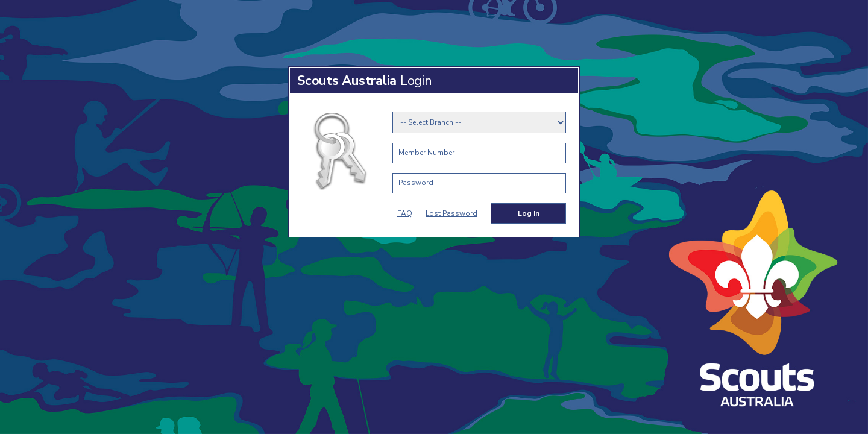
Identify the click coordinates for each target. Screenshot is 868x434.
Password (416, 183)
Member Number (426, 153)
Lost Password (451, 213)
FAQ (405, 213)
